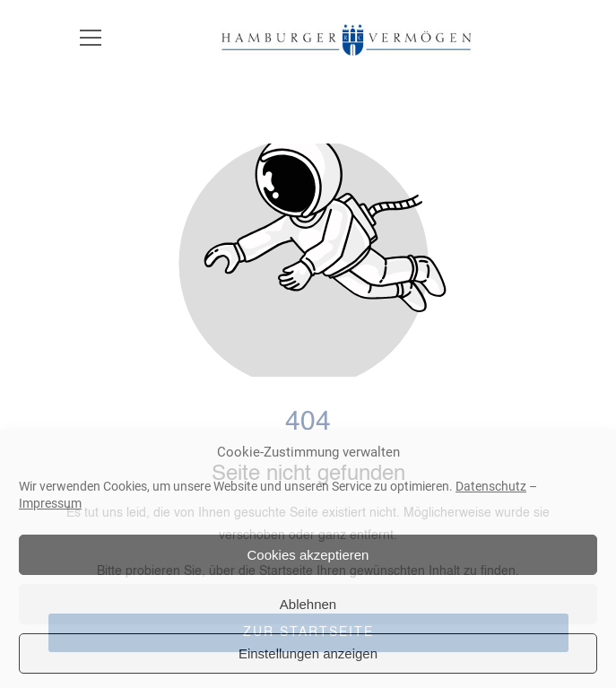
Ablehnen (308, 604)
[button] (91, 49)
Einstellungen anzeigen (308, 653)
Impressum (50, 503)
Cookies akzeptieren (308, 555)
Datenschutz (491, 486)
